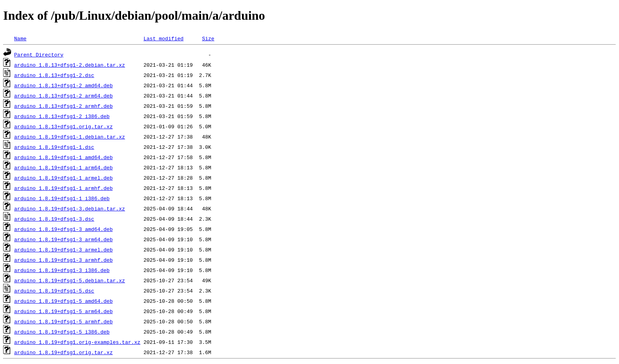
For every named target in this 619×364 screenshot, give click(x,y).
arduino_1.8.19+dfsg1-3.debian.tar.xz (70, 208)
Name (20, 38)
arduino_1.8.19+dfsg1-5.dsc (54, 291)
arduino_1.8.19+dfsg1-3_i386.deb (62, 270)
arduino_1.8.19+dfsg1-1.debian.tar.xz (70, 137)
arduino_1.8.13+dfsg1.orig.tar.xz (64, 126)
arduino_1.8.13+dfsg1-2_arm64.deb (64, 96)
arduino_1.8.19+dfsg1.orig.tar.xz (64, 352)
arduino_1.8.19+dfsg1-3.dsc (54, 219)
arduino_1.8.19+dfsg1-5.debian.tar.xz (70, 280)
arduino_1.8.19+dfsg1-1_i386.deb (62, 198)
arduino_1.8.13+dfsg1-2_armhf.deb (64, 106)
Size (208, 38)
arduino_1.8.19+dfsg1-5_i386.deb (62, 332)
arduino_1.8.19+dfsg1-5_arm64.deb (64, 311)
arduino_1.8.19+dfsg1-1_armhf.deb (64, 188)
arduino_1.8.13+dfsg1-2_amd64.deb (64, 85)
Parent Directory (39, 54)
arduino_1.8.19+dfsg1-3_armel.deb (64, 250)
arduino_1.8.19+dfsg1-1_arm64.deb (64, 167)
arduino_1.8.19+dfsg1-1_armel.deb (64, 178)
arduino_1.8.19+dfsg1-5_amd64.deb (64, 301)
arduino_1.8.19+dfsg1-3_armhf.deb (64, 260)
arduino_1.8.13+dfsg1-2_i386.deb (62, 116)
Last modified (163, 38)
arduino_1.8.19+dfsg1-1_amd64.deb (64, 157)
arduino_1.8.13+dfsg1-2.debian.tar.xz (70, 65)
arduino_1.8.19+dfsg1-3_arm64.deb (64, 239)
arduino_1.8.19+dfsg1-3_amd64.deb (64, 229)
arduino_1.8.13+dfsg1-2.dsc (54, 75)
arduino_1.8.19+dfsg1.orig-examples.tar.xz (77, 342)
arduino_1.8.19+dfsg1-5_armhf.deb (64, 321)
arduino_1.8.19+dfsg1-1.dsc (54, 147)
